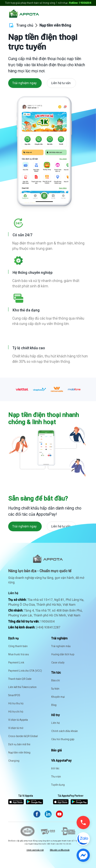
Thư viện (56, 777)
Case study (58, 663)
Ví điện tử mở (16, 728)
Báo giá (56, 750)
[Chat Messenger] (83, 855)
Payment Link (16, 663)
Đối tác (55, 768)
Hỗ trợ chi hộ (16, 712)
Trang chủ (25, 25)
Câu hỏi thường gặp (63, 739)
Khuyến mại (58, 697)
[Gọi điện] (83, 822)
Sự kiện (55, 689)
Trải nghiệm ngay (24, 83)
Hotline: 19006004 (80, 3)
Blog (54, 705)
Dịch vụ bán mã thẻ (19, 744)
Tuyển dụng (58, 785)
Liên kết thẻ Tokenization (22, 687)
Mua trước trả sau (19, 654)
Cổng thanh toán (18, 646)
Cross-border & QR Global (23, 736)
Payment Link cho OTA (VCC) (25, 671)
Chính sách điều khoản (65, 731)
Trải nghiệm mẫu (61, 646)
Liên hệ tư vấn (61, 83)
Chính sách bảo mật (35, 850)
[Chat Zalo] (83, 839)
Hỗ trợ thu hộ (16, 703)
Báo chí (56, 680)
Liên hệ (55, 723)
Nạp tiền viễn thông (19, 753)
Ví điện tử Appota (18, 720)
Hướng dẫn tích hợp (63, 654)
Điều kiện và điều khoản (60, 850)
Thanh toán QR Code (20, 679)
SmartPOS (14, 695)
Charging (14, 761)
